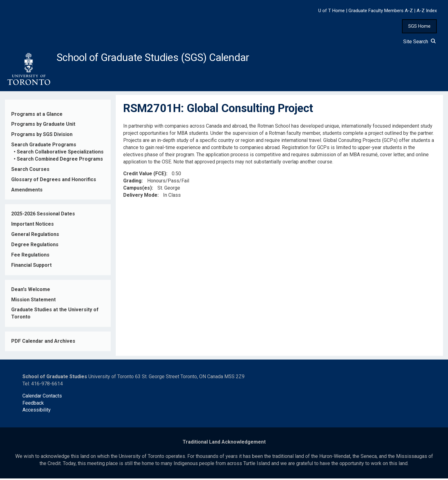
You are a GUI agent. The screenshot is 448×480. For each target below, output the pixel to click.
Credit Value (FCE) (145, 175)
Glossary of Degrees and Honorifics (54, 181)
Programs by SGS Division (42, 136)
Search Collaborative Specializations (60, 154)
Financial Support (31, 267)
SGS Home (419, 26)
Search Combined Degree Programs (60, 161)
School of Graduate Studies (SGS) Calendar (164, 58)
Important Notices (33, 226)
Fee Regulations (30, 257)
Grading (132, 183)
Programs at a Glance (37, 116)
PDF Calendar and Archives (43, 343)
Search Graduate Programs (44, 146)
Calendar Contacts (42, 397)
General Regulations (35, 236)
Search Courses (30, 171)
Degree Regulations (35, 246)
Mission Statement (33, 301)
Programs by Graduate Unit (43, 126)
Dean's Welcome (31, 291)
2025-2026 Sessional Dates (43, 216)
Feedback (33, 405)
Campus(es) (138, 190)
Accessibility (37, 412)
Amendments (27, 191)
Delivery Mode (140, 197)
